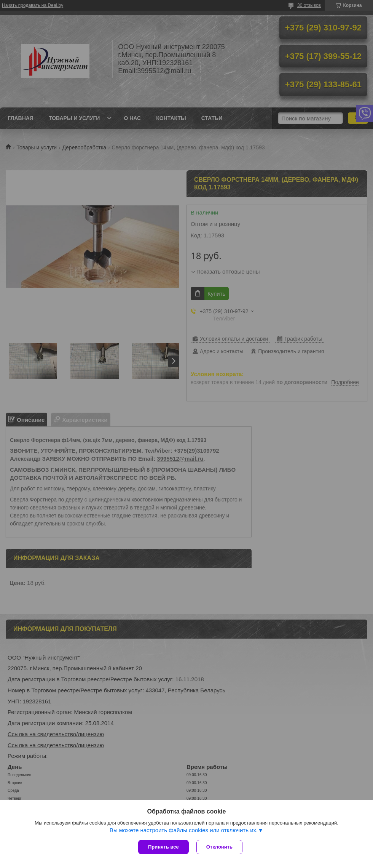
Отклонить (219, 847)
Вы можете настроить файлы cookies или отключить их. (184, 830)
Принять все (163, 847)
